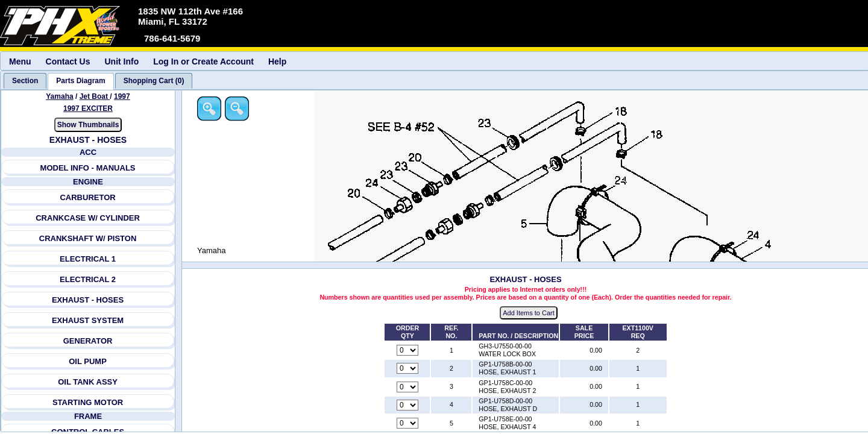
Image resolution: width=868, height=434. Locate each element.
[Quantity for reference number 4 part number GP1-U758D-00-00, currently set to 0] (407, 405)
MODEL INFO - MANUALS (88, 168)
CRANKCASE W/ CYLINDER (88, 218)
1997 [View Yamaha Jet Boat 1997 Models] (122, 96)
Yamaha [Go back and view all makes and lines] (59, 96)
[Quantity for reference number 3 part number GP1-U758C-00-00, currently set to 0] (407, 387)
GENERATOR (88, 341)
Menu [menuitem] (20, 61)
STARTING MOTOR (88, 402)
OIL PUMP (88, 361)
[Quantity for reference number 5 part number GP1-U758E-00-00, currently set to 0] (407, 423)
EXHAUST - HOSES (88, 300)
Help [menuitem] (277, 61)
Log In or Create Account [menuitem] (203, 61)
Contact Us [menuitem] (68, 61)
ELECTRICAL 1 (88, 259)
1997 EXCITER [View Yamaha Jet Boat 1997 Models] (88, 108)
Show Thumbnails (88, 125)
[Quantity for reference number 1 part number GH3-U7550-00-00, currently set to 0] (407, 350)
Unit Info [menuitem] (121, 61)
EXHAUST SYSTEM (88, 320)
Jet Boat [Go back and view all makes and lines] (95, 96)
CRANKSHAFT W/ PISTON (88, 238)
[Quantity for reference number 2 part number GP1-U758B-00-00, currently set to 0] (407, 368)
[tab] (25, 81)
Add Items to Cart (529, 313)
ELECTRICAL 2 (88, 279)
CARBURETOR (87, 197)
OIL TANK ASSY (88, 382)
